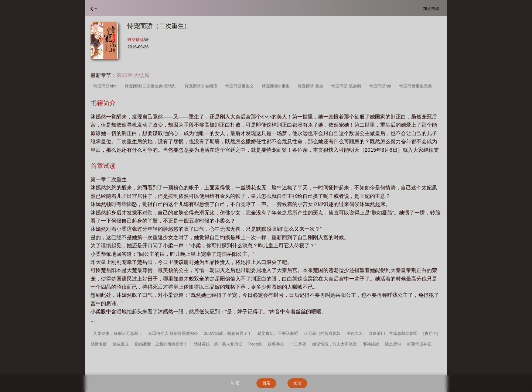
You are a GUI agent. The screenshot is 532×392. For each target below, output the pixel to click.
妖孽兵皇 (276, 344)
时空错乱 (136, 39)
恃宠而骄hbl (381, 86)
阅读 (297, 383)
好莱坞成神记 (419, 344)
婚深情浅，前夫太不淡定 (335, 344)
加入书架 (432, 8)
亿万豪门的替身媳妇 (322, 333)
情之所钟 (393, 344)
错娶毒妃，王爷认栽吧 (278, 333)
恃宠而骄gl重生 (277, 86)
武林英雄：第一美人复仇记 (218, 344)
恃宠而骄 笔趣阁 (347, 86)
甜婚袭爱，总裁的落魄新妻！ (161, 344)
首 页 (235, 383)
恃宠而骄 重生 (312, 86)
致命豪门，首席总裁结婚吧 (393, 333)
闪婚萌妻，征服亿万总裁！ (118, 333)
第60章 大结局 (133, 75)
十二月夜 (298, 344)
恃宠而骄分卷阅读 (202, 86)
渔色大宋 (355, 333)
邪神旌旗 (371, 344)
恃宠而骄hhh (106, 86)
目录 (266, 383)
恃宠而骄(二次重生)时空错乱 (152, 86)
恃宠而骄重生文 (241, 86)
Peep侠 (255, 344)
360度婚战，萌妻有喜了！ (228, 333)
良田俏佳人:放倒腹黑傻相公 (173, 333)
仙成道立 (121, 344)
